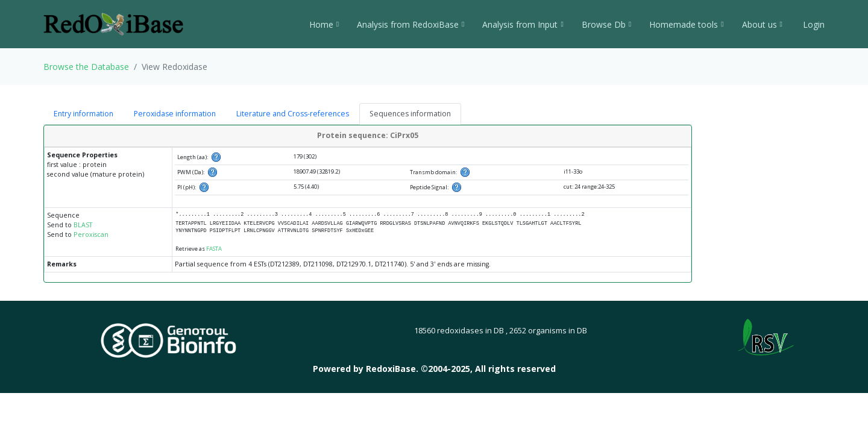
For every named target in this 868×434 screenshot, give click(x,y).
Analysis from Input (523, 24)
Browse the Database (86, 67)
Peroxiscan (91, 234)
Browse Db (606, 24)
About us (762, 24)
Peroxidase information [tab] (175, 114)
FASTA (214, 249)
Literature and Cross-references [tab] (293, 114)
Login (813, 24)
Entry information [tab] (83, 114)
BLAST (83, 225)
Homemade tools (686, 24)
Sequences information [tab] (410, 114)
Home (324, 24)
